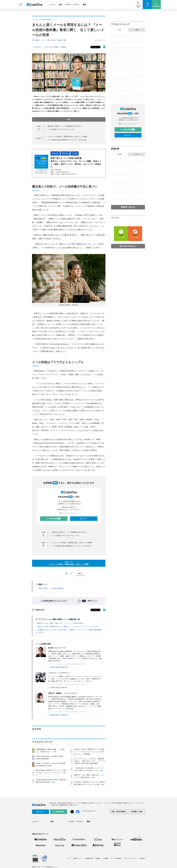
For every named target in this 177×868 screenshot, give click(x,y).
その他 (75, 153)
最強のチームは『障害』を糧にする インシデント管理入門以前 (60, 623)
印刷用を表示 (38, 610)
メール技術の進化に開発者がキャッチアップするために (67, 140)
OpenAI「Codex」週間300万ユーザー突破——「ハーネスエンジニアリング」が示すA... (68, 627)
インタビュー (37, 47)
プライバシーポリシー (130, 858)
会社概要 (106, 858)
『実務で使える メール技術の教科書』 (51, 588)
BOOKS (64, 47)
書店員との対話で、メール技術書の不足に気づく (65, 126)
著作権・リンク (78, 858)
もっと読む (40, 632)
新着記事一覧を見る (128, 207)
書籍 (84, 5)
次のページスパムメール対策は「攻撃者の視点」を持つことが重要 (69, 563)
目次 (85, 119)
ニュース (52, 5)
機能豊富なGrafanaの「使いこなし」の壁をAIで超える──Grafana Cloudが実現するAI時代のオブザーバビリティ (128, 164)
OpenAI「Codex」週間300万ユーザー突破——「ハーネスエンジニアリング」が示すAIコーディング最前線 (89, 752)
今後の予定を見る (128, 246)
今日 (120, 30)
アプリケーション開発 (51, 47)
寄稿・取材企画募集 (118, 812)
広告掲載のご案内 (136, 812)
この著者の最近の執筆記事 (58, 667)
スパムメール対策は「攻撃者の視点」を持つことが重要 (67, 137)
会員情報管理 (89, 858)
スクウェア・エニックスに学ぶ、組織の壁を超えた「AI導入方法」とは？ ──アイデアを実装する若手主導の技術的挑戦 (90, 761)
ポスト (95, 47)
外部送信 (142, 858)
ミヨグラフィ (44, 40)
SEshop (65, 153)
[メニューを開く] (21, 5)
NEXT (81, 573)
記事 (60, 5)
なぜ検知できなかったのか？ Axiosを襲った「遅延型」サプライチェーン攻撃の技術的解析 (69, 630)
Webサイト (89, 681)
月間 (136, 30)
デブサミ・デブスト (72, 5)
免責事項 (98, 858)
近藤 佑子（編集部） (57, 40)
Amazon (55, 153)
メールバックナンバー (69, 513)
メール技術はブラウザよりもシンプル (61, 129)
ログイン (83, 519)
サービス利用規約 (116, 858)
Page (39, 138)
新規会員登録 (53, 519)
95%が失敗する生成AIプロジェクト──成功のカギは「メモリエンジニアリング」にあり (51, 773)
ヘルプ (69, 858)
